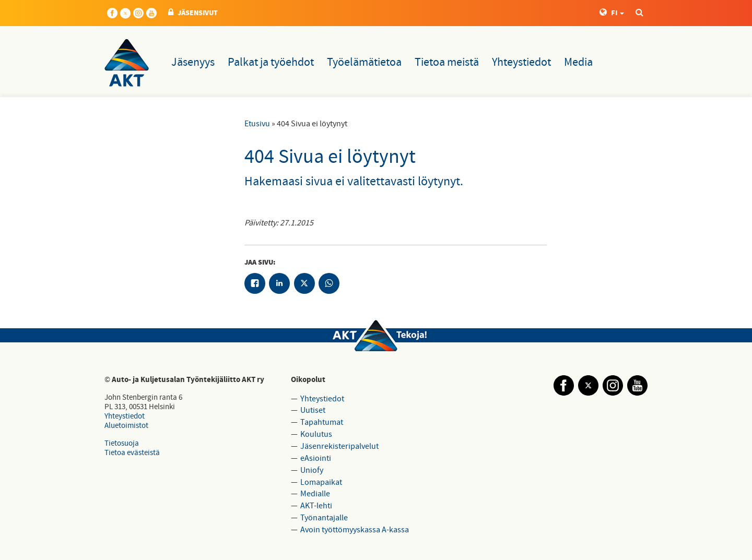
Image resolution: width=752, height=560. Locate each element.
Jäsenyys (193, 62)
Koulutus (316, 434)
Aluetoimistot (126, 426)
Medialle (315, 494)
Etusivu (257, 124)
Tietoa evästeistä (132, 453)
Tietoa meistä (447, 62)
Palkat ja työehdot (271, 62)
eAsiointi (316, 458)
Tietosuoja (122, 443)
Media (578, 62)
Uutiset (313, 410)
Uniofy (312, 470)
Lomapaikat (321, 482)
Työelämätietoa (364, 62)
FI (612, 13)
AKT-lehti (316, 506)
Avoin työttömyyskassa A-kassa (355, 530)
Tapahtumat (322, 422)
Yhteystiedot (521, 62)
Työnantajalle (324, 518)
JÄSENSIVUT (193, 13)
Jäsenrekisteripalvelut (339, 446)
